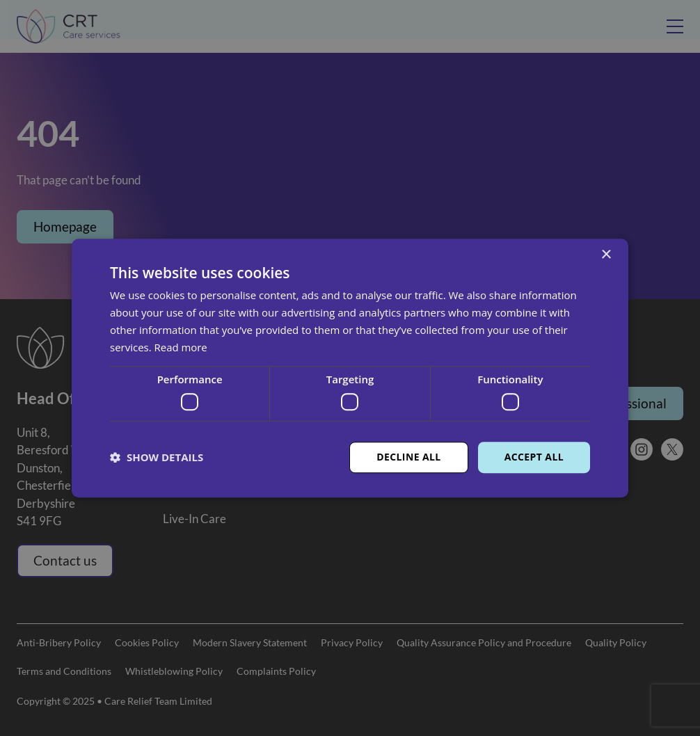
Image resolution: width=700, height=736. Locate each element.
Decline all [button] (408, 457)
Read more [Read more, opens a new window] (181, 347)
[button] (157, 457)
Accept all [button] (534, 457)
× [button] (606, 255)
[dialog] (350, 368)
